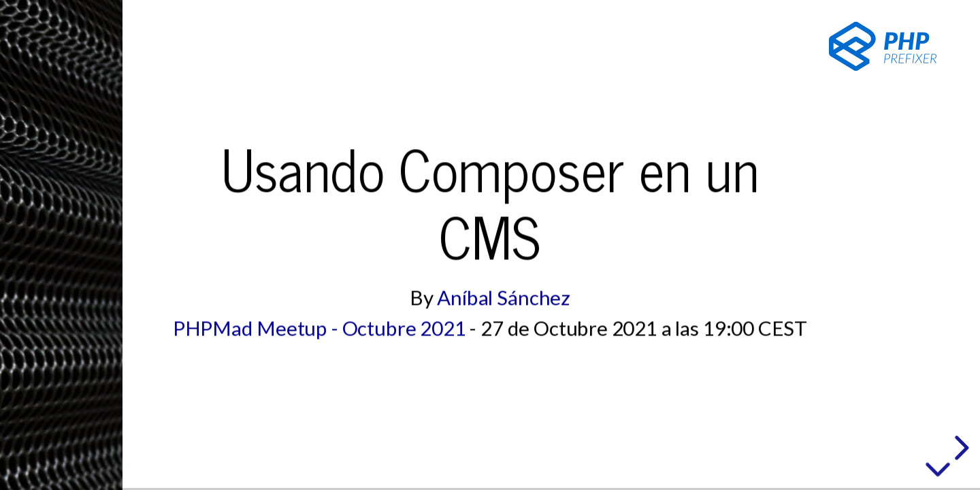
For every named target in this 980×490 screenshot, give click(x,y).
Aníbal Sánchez (504, 297)
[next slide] (960, 448)
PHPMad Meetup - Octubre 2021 (320, 328)
